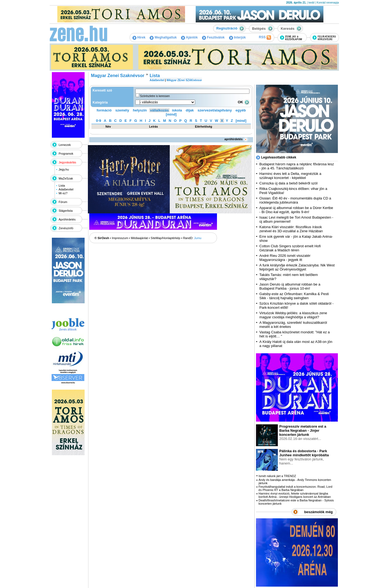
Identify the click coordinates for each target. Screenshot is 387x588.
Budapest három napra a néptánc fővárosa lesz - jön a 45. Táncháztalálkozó (297, 166)
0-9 (99, 121)
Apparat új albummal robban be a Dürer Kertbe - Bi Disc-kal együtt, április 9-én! (296, 210)
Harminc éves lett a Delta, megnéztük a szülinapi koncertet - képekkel (290, 176)
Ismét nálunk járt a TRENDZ (277, 476)
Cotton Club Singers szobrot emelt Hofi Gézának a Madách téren (290, 248)
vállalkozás (160, 110)
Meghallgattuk (163, 37)
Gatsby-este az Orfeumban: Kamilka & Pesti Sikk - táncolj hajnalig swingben (294, 296)
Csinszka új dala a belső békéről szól (288, 183)
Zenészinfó (66, 228)
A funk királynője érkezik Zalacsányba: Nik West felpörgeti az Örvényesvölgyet (297, 267)
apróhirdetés (236, 139)
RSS (265, 37)
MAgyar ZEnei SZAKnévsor (184, 80)
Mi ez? (63, 193)
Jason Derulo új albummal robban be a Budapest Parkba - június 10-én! (290, 286)
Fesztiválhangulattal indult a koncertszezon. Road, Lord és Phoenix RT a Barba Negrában (295, 488)
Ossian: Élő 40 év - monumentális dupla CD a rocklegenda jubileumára (295, 200)
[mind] (171, 114)
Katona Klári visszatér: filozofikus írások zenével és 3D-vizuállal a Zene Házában (291, 229)
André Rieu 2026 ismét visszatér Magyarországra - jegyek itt (285, 258)
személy (122, 110)
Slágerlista (66, 211)
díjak (190, 110)
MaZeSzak (66, 178)
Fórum (63, 202)
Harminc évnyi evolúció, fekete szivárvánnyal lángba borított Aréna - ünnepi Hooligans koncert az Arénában (295, 495)
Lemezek (65, 145)
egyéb (241, 110)
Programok (66, 154)
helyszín (140, 110)
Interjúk (237, 37)
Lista (62, 186)
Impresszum (120, 238)
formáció (104, 110)
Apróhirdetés (67, 219)
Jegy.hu (64, 169)
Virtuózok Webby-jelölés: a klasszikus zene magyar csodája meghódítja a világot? (293, 315)
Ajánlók (189, 37)
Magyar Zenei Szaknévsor (118, 76)
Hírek (139, 37)
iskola (177, 110)
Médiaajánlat (139, 238)
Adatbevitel (66, 189)
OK (244, 102)
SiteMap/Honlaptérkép (166, 238)
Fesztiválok (213, 37)
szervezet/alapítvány (215, 110)
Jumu (198, 238)
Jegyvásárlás (67, 162)
